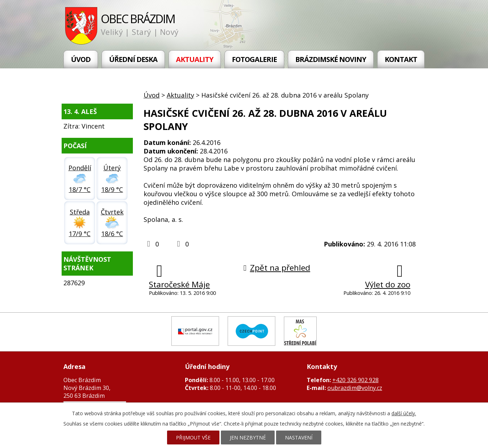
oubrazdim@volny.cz (355, 388)
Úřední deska (133, 59)
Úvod (81, 59)
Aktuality (195, 59)
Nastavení (299, 437)
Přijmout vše (193, 437)
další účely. (404, 413)
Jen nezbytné (248, 437)
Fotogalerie (254, 59)
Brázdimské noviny (331, 59)
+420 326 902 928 (355, 380)
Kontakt (401, 59)
